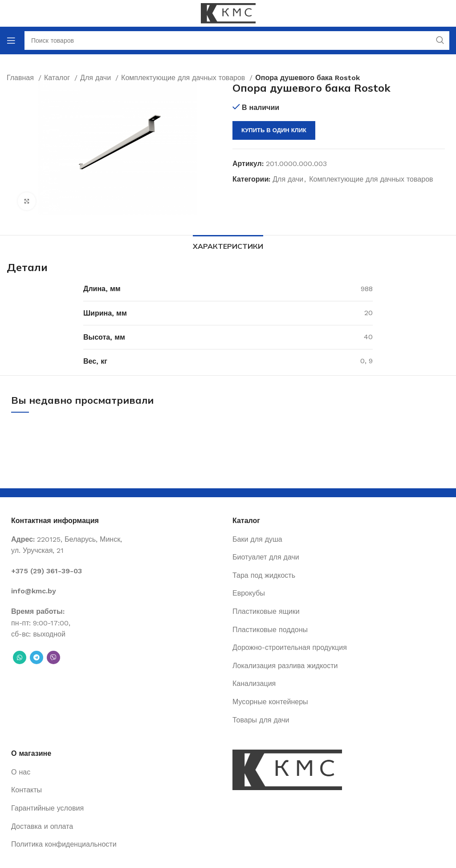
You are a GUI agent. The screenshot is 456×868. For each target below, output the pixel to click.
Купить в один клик (274, 130)
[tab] (228, 245)
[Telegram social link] (37, 657)
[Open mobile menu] (11, 41)
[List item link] (117, 571)
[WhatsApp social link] (20, 657)
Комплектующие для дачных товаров (371, 179)
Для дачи (288, 179)
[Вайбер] (53, 657)
